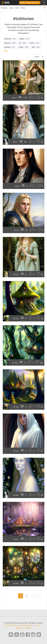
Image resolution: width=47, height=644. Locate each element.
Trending (4, 8)
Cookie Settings (27, 625)
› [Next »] (36, 596)
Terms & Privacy (11, 625)
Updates (19, 628)
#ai (23, 43)
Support (28, 628)
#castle (24, 47)
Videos (23, 8)
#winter (35, 43)
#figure (25, 39)
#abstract (10, 43)
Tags (38, 625)
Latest (11, 8)
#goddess (10, 47)
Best (17, 8)
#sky (36, 47)
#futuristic (11, 39)
